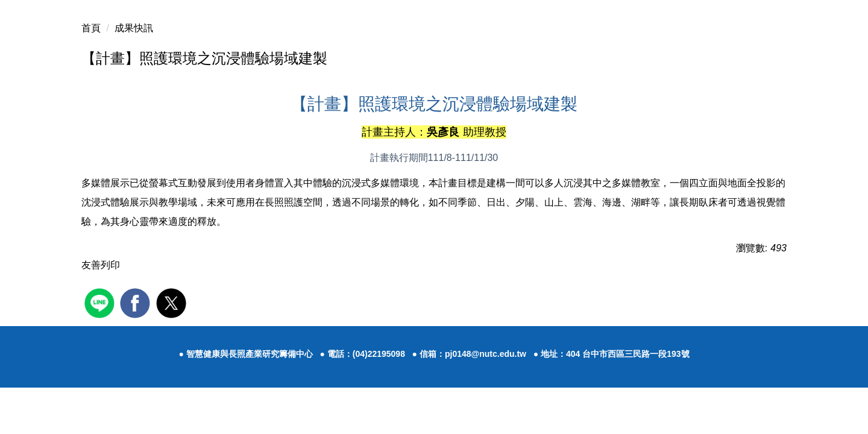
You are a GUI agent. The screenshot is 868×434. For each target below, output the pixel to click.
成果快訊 (134, 28)
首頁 (91, 28)
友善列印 (101, 265)
